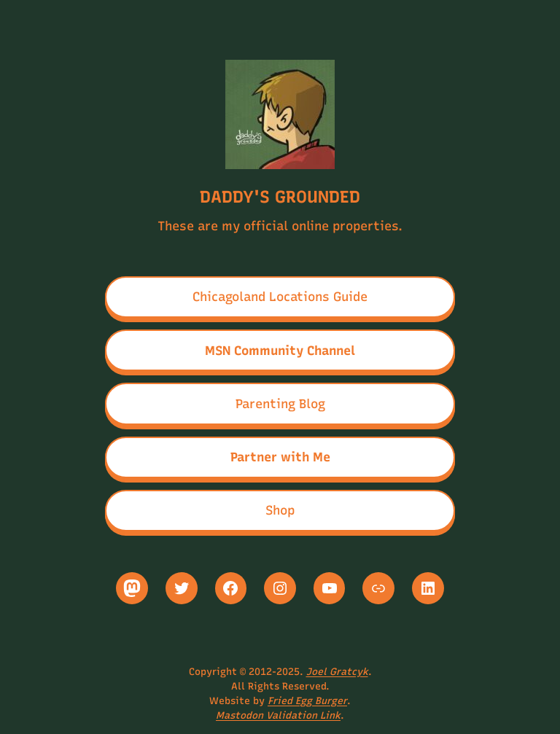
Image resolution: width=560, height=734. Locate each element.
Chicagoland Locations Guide (280, 296)
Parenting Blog (280, 403)
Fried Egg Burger (307, 700)
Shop (280, 510)
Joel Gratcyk (337, 671)
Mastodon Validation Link (278, 715)
